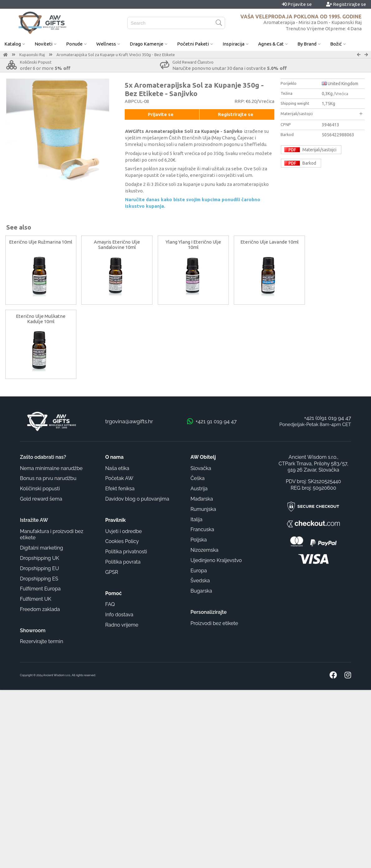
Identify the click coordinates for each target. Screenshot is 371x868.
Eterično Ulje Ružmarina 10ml (41, 242)
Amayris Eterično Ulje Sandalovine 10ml (117, 245)
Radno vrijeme (122, 625)
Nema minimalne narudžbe (51, 468)
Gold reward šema (41, 499)
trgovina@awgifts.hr (129, 421)
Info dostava (119, 615)
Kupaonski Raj (32, 55)
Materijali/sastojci (321, 114)
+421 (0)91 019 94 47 (328, 418)
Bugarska (201, 591)
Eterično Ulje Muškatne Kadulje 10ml (41, 319)
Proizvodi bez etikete (214, 623)
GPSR (112, 572)
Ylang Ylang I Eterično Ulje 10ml (193, 245)
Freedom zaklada (40, 609)
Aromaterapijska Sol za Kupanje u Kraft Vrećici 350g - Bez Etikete (116, 55)
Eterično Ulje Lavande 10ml (270, 242)
